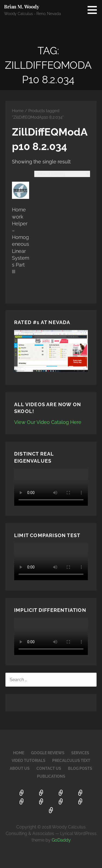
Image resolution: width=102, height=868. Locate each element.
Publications (51, 776)
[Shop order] (62, 174)
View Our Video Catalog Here (48, 422)
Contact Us (49, 768)
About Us (20, 768)
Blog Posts (80, 768)
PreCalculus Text (71, 761)
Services (80, 753)
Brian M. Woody (22, 7)
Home (18, 111)
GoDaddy (61, 840)
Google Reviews (48, 753)
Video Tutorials (29, 761)
